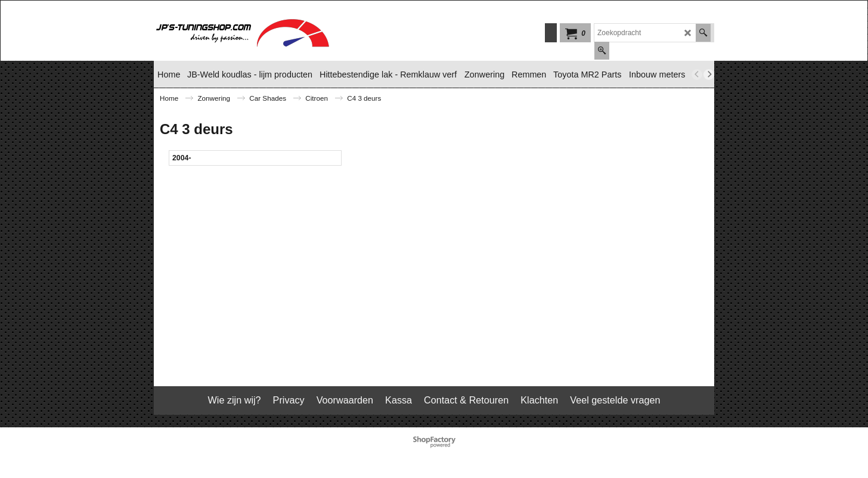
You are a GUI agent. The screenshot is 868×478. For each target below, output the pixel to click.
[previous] (697, 75)
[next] (709, 75)
